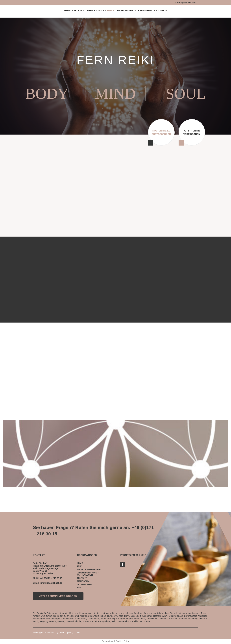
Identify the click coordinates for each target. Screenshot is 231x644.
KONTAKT (162, 12)
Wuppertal (147, 616)
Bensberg (193, 619)
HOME (67, 12)
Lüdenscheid (67, 619)
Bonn (127, 616)
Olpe (115, 619)
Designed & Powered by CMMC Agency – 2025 (58, 633)
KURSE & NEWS (94, 12)
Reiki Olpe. (137, 622)
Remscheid (152, 619)
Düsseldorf (136, 616)
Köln (121, 616)
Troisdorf (70, 622)
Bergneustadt (191, 616)
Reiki (36, 568)
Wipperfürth (81, 619)
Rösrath (157, 616)
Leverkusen (140, 619)
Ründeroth (112, 616)
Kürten (86, 622)
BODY (47, 94)
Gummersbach (176, 616)
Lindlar (78, 622)
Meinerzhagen (53, 619)
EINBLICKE (77, 12)
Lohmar (53, 622)
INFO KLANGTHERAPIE (89, 569)
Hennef (61, 622)
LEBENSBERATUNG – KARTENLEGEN (88, 574)
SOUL (186, 94)
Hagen (129, 619)
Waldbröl (202, 616)
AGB (79, 588)
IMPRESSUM (83, 581)
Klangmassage (51, 568)
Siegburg (44, 622)
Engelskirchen (47, 573)
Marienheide (93, 619)
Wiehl (165, 616)
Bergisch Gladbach (178, 619)
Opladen (163, 619)
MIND (115, 94)
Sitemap (147, 622)
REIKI (109, 12)
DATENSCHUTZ (84, 584)
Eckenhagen (39, 619)
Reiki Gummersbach (121, 622)
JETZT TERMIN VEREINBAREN (61, 596)
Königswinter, (104, 622)
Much (36, 622)
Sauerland (106, 619)
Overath (203, 619)
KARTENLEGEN (145, 12)
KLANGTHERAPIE (125, 12)
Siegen (122, 619)
